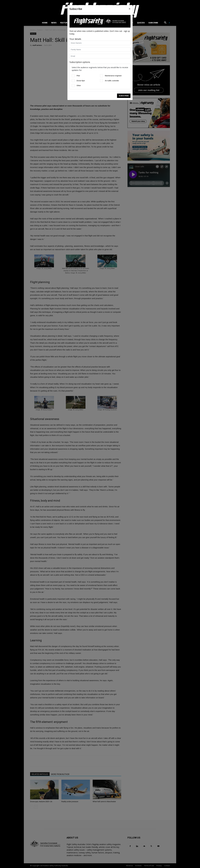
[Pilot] (73, 76)
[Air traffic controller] (101, 81)
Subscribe (124, 96)
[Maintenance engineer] (101, 76)
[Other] (73, 86)
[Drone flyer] (73, 81)
